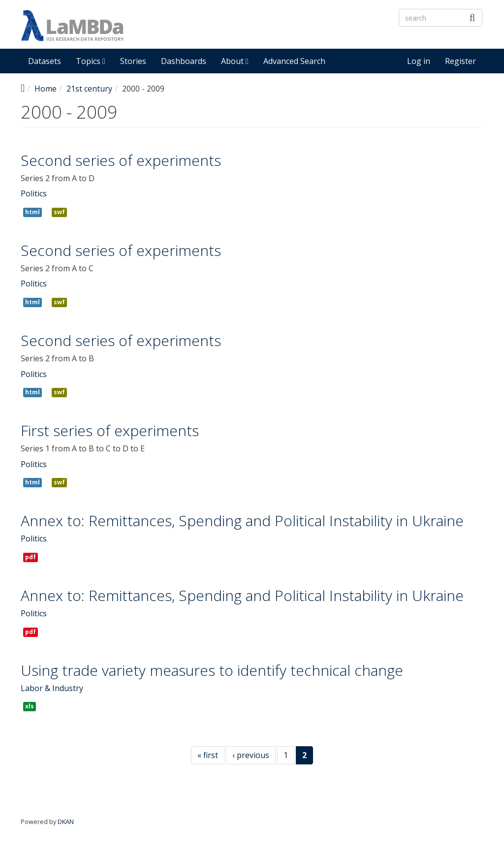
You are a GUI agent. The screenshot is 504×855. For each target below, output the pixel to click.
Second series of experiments (121, 160)
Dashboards (184, 61)
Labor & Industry (52, 688)
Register (460, 61)
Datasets (45, 61)
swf (59, 212)
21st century (89, 89)
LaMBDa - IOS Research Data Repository (279, 34)
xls (30, 706)
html (32, 212)
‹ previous (251, 755)
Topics (91, 61)
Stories (133, 61)
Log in (419, 61)
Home (46, 89)
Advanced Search (294, 61)
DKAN (66, 822)
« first (208, 755)
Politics (34, 193)
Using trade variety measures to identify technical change (212, 670)
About (235, 61)
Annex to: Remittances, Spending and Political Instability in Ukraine (242, 521)
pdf (31, 557)
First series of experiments (110, 430)
